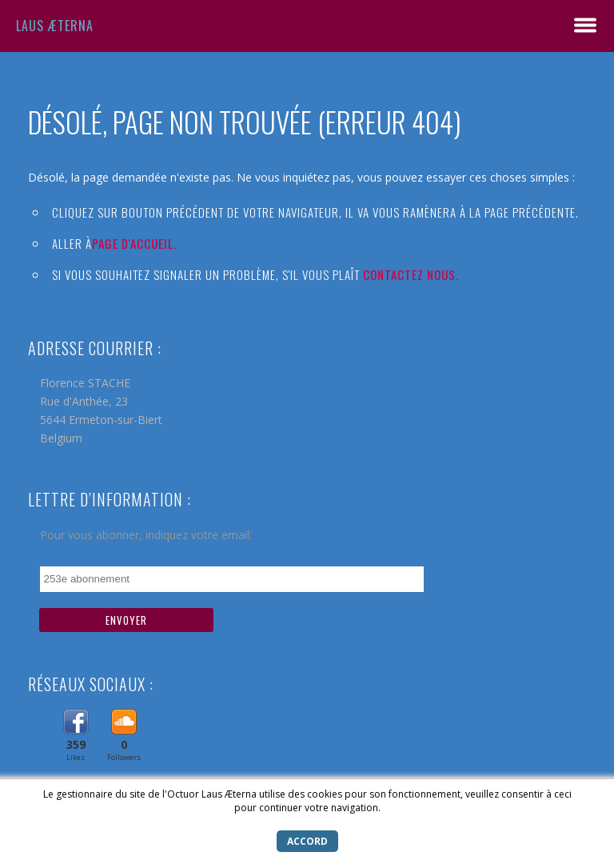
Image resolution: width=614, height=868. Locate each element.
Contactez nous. (411, 274)
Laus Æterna (55, 26)
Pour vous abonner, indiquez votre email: (146, 535)
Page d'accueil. (134, 243)
